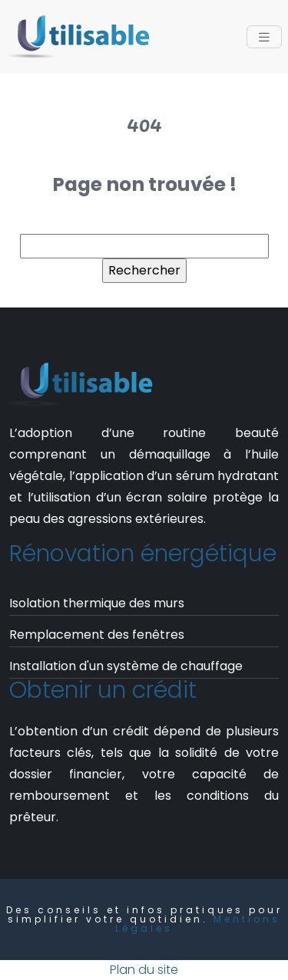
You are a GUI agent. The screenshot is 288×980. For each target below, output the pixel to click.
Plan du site (144, 970)
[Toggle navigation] (264, 37)
